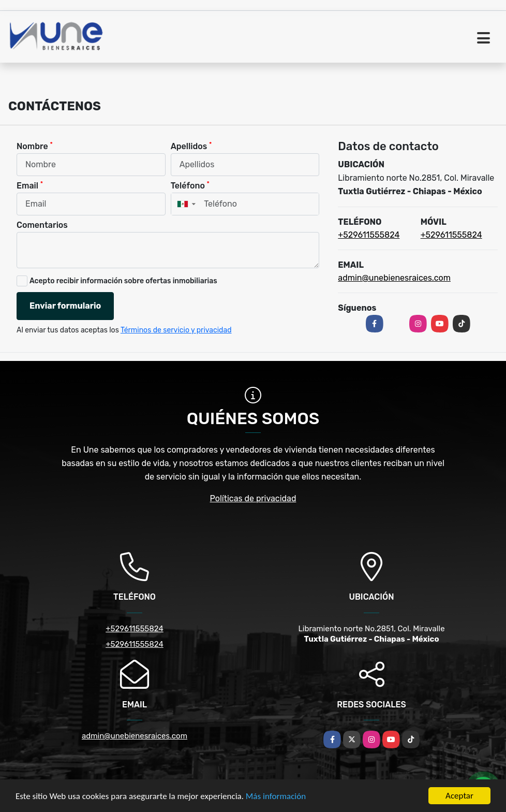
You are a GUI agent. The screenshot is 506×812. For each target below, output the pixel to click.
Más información (276, 796)
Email (30, 185)
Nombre (35, 146)
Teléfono (190, 185)
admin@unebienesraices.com (394, 278)
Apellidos (191, 146)
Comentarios (42, 225)
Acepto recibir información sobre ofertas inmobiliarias (123, 281)
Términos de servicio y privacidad (176, 330)
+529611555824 (369, 235)
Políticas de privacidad (253, 498)
